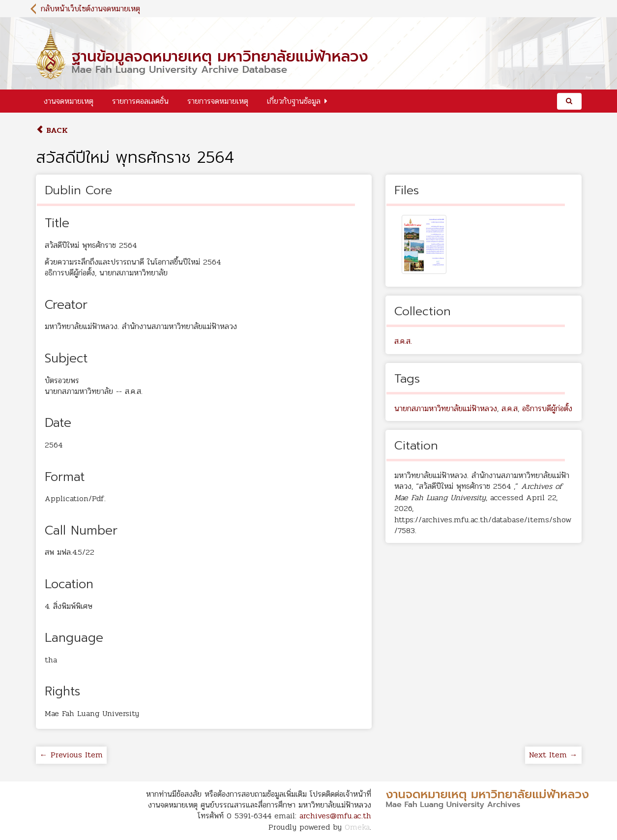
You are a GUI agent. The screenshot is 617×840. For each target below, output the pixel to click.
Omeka (357, 827)
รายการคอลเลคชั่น (140, 101)
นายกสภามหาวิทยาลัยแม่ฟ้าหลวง (446, 408)
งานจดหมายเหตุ (69, 101)
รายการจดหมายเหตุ (218, 101)
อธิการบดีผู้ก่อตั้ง (547, 408)
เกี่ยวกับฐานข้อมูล (294, 101)
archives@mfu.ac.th (335, 816)
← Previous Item (71, 755)
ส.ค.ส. (403, 341)
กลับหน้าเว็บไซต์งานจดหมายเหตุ (90, 9)
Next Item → (553, 755)
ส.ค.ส (510, 408)
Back (52, 130)
